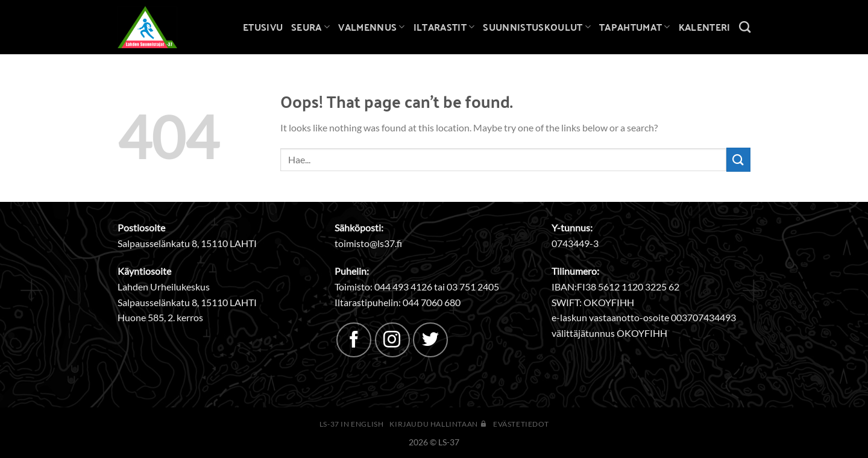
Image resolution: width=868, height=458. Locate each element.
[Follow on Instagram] (392, 340)
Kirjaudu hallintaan (438, 424)
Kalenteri (705, 27)
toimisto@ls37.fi (368, 243)
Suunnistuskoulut (537, 27)
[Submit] (738, 159)
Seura (310, 27)
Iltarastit (444, 27)
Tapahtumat (635, 27)
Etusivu (263, 27)
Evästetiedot (521, 424)
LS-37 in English (352, 424)
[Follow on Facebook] (354, 340)
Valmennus (371, 27)
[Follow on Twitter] (430, 340)
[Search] (745, 27)
